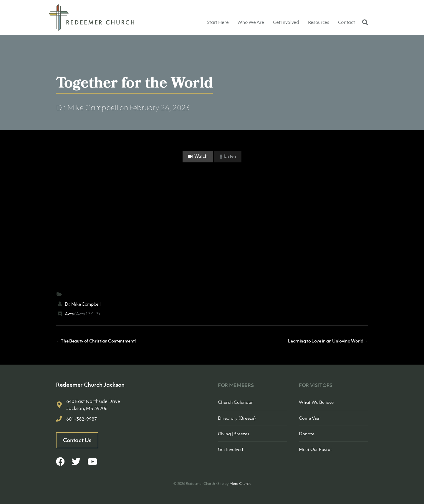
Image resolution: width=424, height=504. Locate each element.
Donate (307, 434)
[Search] (364, 22)
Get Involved (286, 22)
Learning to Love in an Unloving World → (328, 341)
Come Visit (310, 418)
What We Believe (316, 402)
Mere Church (240, 484)
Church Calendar (235, 402)
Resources (319, 22)
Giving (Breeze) (233, 434)
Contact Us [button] (77, 440)
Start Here (218, 22)
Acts (69, 314)
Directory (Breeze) (237, 418)
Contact (347, 22)
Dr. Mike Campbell (87, 107)
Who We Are (251, 22)
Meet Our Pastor (315, 449)
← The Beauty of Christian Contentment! (96, 341)
